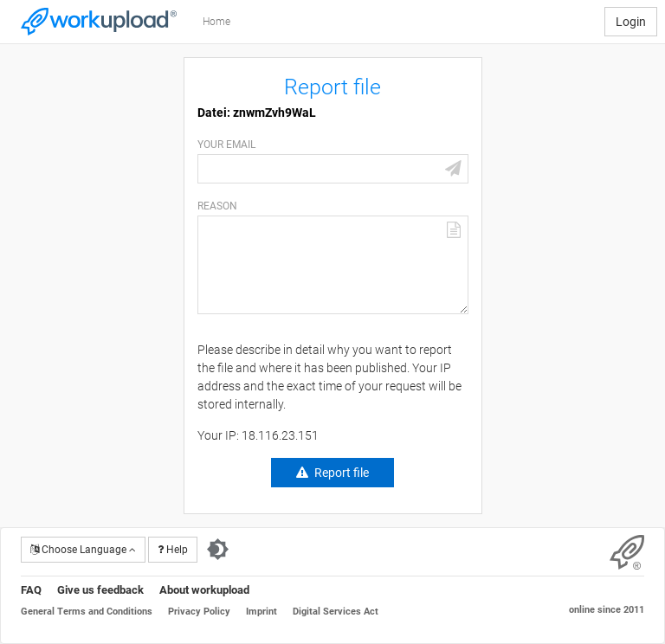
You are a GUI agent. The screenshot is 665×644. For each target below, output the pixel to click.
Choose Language (83, 550)
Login (631, 22)
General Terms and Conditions (87, 612)
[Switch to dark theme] (218, 550)
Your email (226, 145)
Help (173, 550)
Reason (217, 206)
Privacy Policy (199, 612)
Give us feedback (100, 590)
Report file (342, 473)
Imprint (261, 612)
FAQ (31, 590)
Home (216, 22)
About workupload (204, 590)
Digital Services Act (336, 612)
